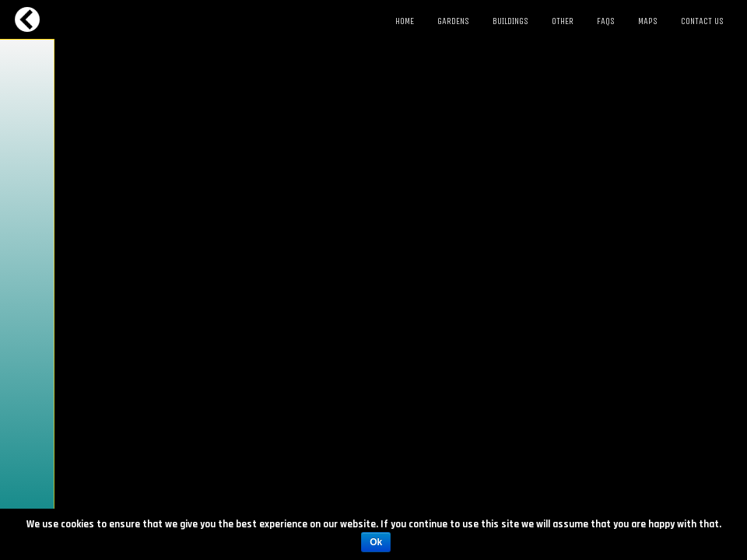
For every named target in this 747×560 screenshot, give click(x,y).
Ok (376, 542)
